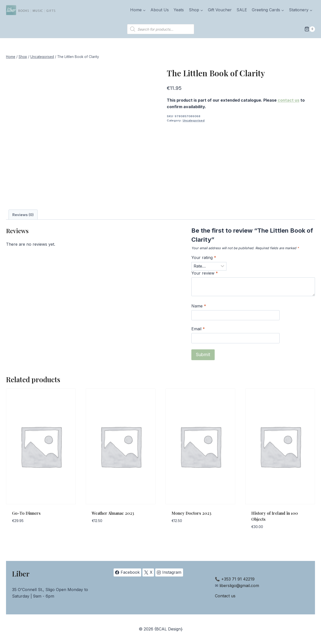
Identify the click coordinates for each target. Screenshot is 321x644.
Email (198, 329)
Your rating (204, 257)
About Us (160, 10)
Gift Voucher (220, 10)
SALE (242, 10)
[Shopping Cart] (310, 29)
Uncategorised (194, 120)
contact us (289, 100)
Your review (205, 273)
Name (199, 306)
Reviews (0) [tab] (23, 215)
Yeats (179, 10)
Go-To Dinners (26, 513)
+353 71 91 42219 (238, 579)
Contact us (225, 596)
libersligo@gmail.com (239, 586)
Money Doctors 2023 (191, 513)
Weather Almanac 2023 (113, 513)
